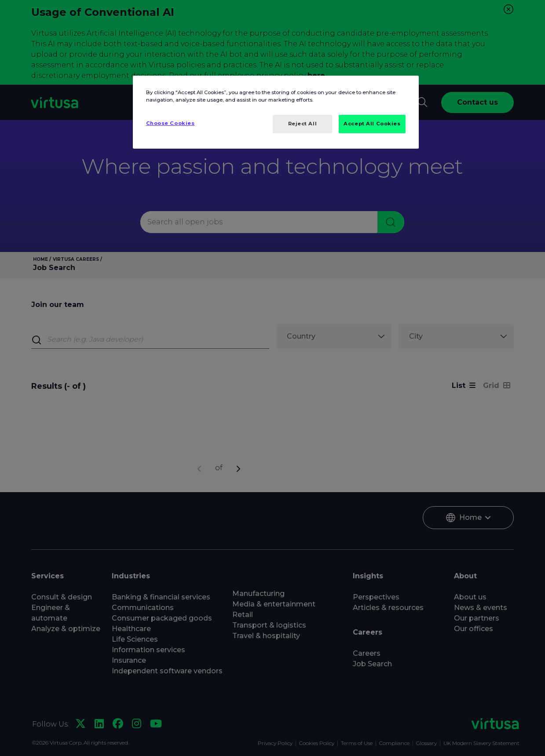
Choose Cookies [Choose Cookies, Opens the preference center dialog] (170, 123)
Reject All (303, 124)
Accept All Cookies (372, 124)
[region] (276, 112)
